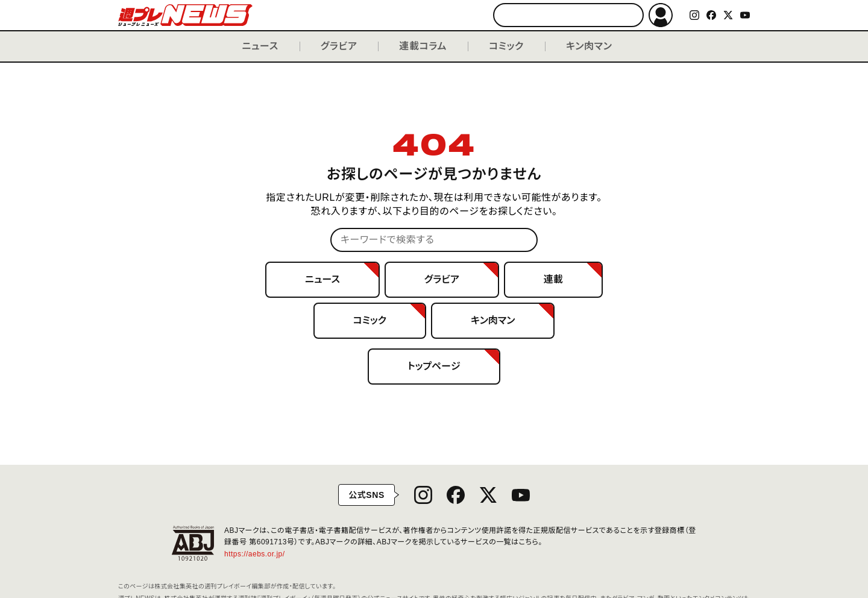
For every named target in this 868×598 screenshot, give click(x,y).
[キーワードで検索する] (568, 15)
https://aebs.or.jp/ (259, 554)
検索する (629, 15)
